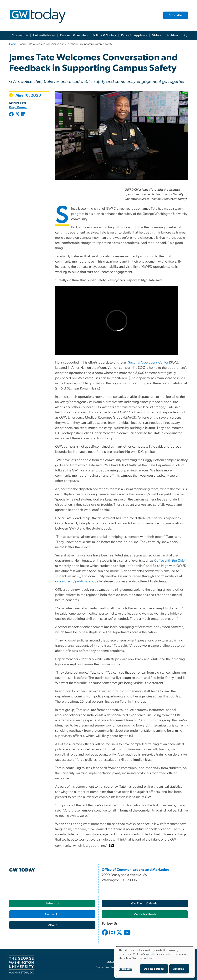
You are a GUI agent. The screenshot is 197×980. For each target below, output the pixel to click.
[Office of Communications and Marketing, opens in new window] (136, 870)
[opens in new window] (105, 935)
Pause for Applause (134, 35)
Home (13, 44)
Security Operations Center (148, 363)
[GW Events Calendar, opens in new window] (145, 903)
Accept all (179, 969)
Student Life (20, 35)
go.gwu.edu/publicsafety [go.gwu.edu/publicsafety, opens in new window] (74, 581)
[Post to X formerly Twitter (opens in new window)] (17, 115)
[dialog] (155, 961)
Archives (173, 35)
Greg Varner (18, 107)
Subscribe (176, 15)
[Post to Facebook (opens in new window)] (12, 115)
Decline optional (154, 969)
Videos (157, 35)
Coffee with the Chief (170, 561)
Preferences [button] (126, 969)
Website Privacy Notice (159, 954)
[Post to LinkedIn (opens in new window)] (23, 115)
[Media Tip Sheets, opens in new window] (145, 914)
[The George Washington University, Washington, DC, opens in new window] (21, 964)
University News (44, 35)
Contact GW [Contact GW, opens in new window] (103, 968)
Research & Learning (74, 35)
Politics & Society (104, 35)
